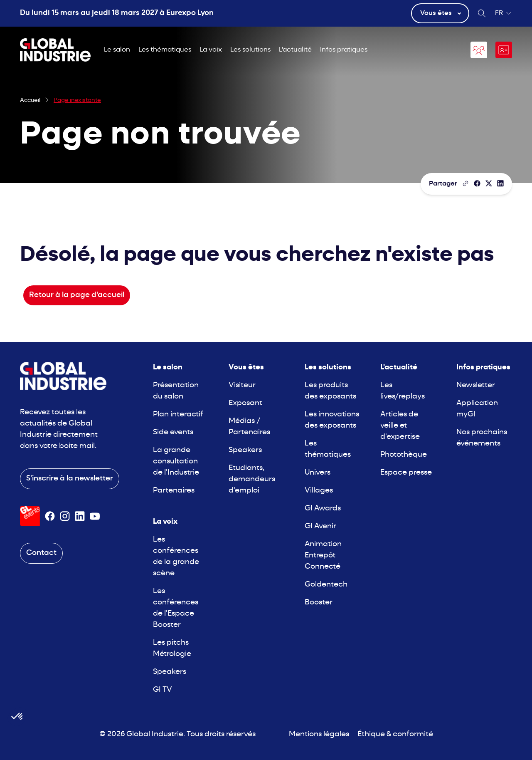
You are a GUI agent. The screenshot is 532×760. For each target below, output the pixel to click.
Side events (173, 432)
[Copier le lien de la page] (465, 183)
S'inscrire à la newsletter (70, 479)
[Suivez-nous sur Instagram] (65, 516)
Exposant (245, 403)
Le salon (117, 50)
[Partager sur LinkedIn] (500, 183)
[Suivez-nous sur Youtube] (95, 516)
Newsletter (476, 385)
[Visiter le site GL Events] (30, 516)
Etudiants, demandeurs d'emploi (252, 479)
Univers (318, 473)
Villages (319, 491)
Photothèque (404, 455)
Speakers (170, 672)
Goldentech (326, 585)
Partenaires (174, 491)
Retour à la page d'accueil (77, 295)
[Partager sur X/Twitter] (489, 183)
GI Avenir (320, 526)
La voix (211, 50)
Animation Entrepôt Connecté (323, 556)
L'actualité (295, 50)
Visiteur (242, 385)
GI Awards (323, 509)
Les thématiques (165, 50)
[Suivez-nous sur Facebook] (50, 516)
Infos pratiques (344, 50)
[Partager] (477, 183)
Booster (319, 603)
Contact (41, 553)
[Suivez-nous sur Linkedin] (80, 516)
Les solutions (250, 50)
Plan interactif (178, 415)
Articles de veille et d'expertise (400, 426)
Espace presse (406, 473)
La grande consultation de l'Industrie (176, 462)
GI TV (163, 690)
